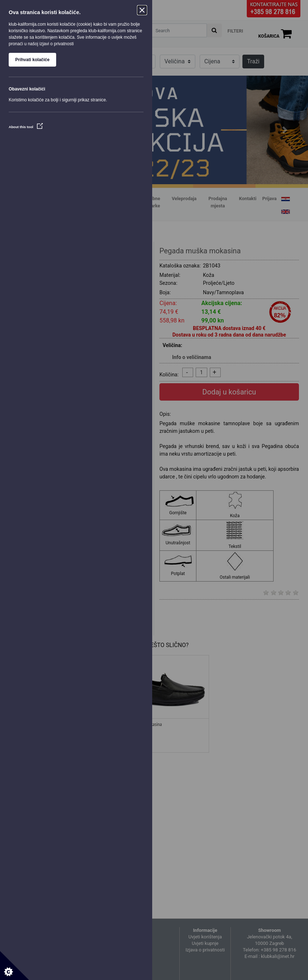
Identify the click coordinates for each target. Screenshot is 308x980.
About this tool (26, 127)
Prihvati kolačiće (32, 60)
